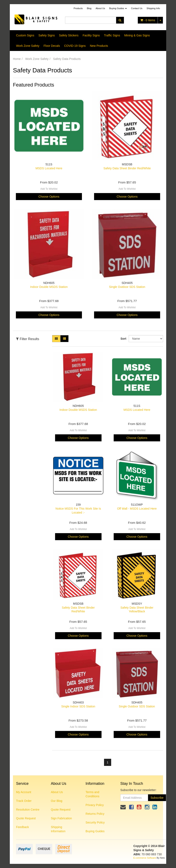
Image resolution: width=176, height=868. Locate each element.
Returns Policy (95, 814)
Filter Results (28, 339)
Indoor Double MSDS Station (49, 287)
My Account (24, 792)
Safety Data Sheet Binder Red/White (127, 168)
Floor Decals (52, 46)
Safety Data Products (67, 59)
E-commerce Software (145, 858)
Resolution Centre (28, 810)
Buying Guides (118, 8)
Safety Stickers (69, 35)
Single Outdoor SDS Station (127, 287)
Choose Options (49, 197)
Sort (123, 339)
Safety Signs (47, 35)
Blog (89, 8)
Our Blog (57, 801)
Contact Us (137, 8)
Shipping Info (153, 8)
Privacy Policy (95, 805)
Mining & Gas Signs (137, 35)
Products (78, 8)
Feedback (22, 827)
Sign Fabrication (61, 818)
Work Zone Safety (28, 46)
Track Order (24, 801)
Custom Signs (25, 35)
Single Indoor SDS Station (78, 706)
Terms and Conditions (92, 794)
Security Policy (95, 822)
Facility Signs (91, 35)
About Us (100, 8)
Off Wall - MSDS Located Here (137, 509)
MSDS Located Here (49, 168)
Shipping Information (58, 829)
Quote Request (26, 818)
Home (17, 59)
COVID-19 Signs (75, 46)
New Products (99, 46)
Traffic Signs (112, 35)
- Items (148, 20)
